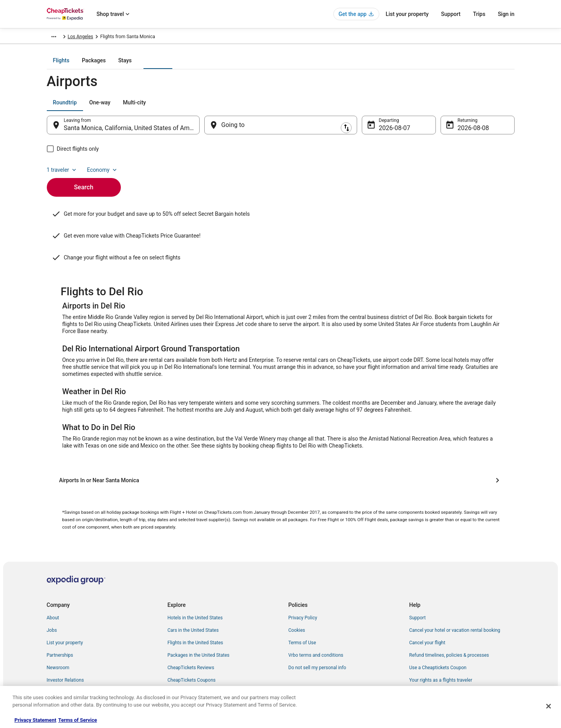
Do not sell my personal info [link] (317, 636)
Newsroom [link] (58, 636)
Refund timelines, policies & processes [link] (449, 623)
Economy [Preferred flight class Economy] (490, 108)
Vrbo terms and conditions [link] (316, 623)
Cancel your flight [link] (427, 611)
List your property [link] (65, 611)
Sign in (506, 14)
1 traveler (449, 108)
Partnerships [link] (60, 623)
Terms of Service (77, 720)
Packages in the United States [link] (199, 623)
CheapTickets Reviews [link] (191, 636)
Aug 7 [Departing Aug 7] (387, 133)
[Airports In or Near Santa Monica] (281, 448)
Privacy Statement (35, 720)
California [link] (182, 38)
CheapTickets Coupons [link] (192, 648)
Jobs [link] (52, 598)
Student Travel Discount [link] (192, 661)
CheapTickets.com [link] (66, 38)
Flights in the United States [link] (196, 611)
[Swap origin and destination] (204, 130)
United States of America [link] (139, 38)
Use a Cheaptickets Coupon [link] (438, 636)
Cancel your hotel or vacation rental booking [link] (455, 598)
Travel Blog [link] (179, 673)
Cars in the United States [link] (193, 598)
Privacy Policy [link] (303, 586)
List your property (407, 14)
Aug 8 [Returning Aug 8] (466, 133)
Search (84, 179)
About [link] (53, 586)
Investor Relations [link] (65, 648)
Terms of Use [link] (302, 611)
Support (451, 14)
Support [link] (418, 586)
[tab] (249, 66)
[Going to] (281, 130)
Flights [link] (99, 38)
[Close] (549, 706)
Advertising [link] (58, 661)
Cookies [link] (297, 598)
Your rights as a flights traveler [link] (441, 648)
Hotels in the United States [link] (195, 586)
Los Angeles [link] (212, 38)
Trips (479, 14)
